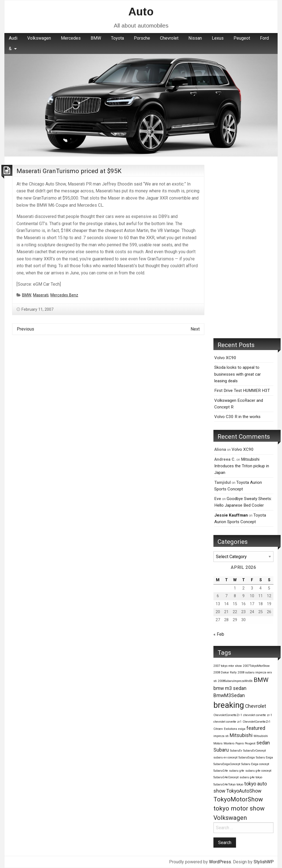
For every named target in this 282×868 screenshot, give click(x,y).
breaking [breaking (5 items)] (229, 705)
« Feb (219, 634)
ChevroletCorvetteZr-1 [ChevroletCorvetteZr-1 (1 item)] (228, 715)
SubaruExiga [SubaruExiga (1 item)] (247, 758)
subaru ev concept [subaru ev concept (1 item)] (225, 758)
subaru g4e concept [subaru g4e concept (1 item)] (258, 771)
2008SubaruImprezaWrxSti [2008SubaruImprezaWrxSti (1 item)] (235, 681)
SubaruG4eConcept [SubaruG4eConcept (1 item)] (226, 777)
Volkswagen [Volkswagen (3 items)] (230, 818)
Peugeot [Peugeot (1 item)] (250, 743)
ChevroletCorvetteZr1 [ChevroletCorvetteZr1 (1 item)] (257, 722)
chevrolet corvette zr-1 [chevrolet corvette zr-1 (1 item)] (258, 715)
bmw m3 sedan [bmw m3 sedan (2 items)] (230, 688)
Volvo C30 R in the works (237, 417)
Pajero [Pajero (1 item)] (240, 743)
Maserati (41, 295)
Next (195, 329)
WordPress (220, 862)
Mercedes (71, 38)
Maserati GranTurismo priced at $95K (69, 171)
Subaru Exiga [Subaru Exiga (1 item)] (264, 758)
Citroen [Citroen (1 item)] (218, 729)
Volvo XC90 (225, 358)
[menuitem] (13, 38)
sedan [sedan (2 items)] (263, 743)
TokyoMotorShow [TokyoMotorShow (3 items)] (238, 799)
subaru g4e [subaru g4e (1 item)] (237, 771)
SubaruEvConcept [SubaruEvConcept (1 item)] (254, 751)
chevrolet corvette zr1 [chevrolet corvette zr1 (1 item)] (227, 722)
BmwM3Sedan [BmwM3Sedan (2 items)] (229, 695)
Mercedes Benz (64, 295)
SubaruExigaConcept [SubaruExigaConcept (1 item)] (227, 764)
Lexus (218, 38)
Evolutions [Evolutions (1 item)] (231, 729)
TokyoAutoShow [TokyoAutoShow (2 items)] (244, 791)
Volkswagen (39, 38)
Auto (141, 12)
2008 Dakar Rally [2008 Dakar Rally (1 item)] (225, 672)
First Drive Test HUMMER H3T (242, 391)
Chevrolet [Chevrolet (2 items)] (256, 706)
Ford (264, 38)
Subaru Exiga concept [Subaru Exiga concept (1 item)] (255, 764)
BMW (96, 38)
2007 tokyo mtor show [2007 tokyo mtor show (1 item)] (228, 666)
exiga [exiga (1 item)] (242, 729)
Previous (25, 329)
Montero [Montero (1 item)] (229, 743)
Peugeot (242, 38)
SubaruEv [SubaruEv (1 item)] (236, 751)
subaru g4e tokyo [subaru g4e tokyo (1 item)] (251, 777)
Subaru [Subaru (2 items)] (221, 750)
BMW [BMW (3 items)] (261, 680)
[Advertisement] (243, 247)
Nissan (195, 38)
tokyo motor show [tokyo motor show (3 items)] (239, 808)
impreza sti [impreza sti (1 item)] (221, 736)
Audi (13, 38)
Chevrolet (169, 38)
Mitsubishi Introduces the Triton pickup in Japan (242, 466)
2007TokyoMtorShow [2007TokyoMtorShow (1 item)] (256, 666)
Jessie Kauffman (231, 515)
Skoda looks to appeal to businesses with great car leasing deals (238, 374)
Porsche (142, 38)
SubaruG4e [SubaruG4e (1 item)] (221, 771)
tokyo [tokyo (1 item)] (240, 784)
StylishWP (264, 862)
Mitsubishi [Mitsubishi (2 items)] (241, 735)
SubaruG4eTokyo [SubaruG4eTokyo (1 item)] (224, 784)
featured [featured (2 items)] (256, 728)
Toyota (117, 38)
